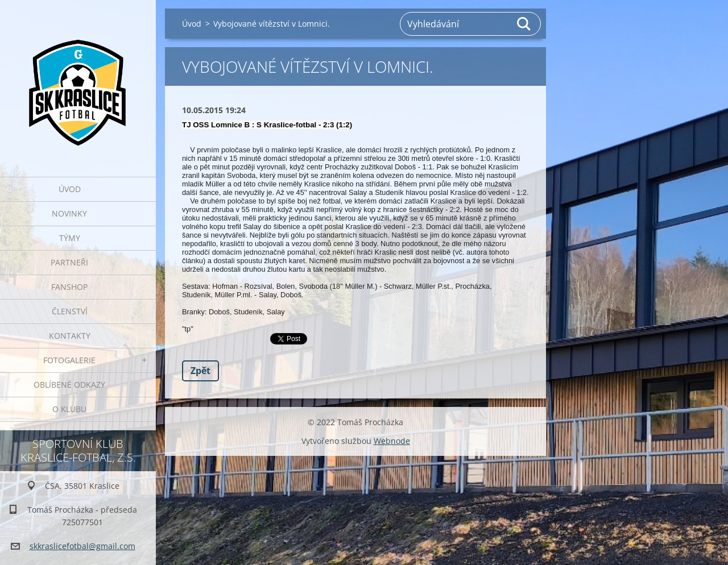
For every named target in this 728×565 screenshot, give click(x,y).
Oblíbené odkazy (69, 385)
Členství (70, 311)
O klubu (69, 409)
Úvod (70, 189)
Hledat (524, 24)
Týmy (70, 238)
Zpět (200, 371)
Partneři (69, 262)
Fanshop (69, 287)
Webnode (392, 441)
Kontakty (70, 336)
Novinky (69, 213)
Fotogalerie (69, 360)
